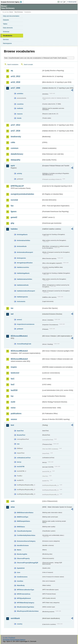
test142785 (21, 467)
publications (16, 413)
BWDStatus (21, 527)
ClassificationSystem (24, 531)
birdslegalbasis (22, 234)
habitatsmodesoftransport (26, 291)
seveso (14, 419)
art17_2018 (15, 131)
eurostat (14, 200)
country (20, 624)
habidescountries (23, 267)
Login (61, 2)
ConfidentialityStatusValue (26, 535)
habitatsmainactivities (25, 279)
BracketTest (21, 435)
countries (20, 104)
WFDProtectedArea (24, 594)
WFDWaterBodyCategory (26, 603)
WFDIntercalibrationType (26, 590)
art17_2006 (15, 88)
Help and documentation (11, 16)
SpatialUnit (21, 568)
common (15, 148)
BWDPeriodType (23, 517)
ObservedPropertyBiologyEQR (28, 563)
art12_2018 (15, 82)
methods (20, 108)
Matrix (19, 550)
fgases (14, 211)
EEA (12, 2)
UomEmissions (22, 577)
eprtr (13, 166)
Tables (5, 24)
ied (12, 314)
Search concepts (28, 64)
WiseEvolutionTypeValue (25, 607)
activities (20, 94)
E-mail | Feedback (9, 638)
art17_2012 (15, 125)
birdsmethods (22, 246)
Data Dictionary (19, 12)
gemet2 (14, 217)
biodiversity (16, 137)
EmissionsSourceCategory (26, 541)
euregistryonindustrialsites (22, 194)
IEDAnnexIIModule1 (19, 336)
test (12, 425)
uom (13, 501)
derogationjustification (25, 263)
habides (14, 229)
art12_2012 (15, 76)
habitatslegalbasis (23, 273)
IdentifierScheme (23, 545)
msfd (13, 402)
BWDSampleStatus (23, 521)
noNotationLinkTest (24, 458)
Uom (19, 572)
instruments (21, 301)
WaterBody (21, 585)
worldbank (15, 618)
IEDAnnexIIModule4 (19, 359)
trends (19, 118)
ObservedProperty (23, 558)
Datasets (6, 20)
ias (12, 308)
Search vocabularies (13, 64)
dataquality (16, 160)
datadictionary (17, 154)
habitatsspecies (22, 297)
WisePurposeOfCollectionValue (28, 611)
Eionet (11, 12)
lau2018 (14, 390)
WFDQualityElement (24, 598)
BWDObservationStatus (25, 513)
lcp (12, 396)
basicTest (20, 431)
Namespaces (7, 43)
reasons (20, 114)
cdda (13, 142)
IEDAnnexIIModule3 (19, 351)
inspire (14, 367)
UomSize (20, 581)
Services (6, 39)
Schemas (6, 32)
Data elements (8, 28)
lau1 (13, 379)
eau (18, 444)
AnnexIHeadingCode (24, 344)
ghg (12, 223)
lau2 (13, 384)
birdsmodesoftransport (25, 252)
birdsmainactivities (24, 240)
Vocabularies (8, 36)
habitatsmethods (23, 285)
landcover (15, 373)
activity (19, 173)
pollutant (20, 329)
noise (13, 408)
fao (12, 206)
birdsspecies (21, 258)
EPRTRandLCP (17, 186)
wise (13, 507)
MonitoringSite (22, 554)
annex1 (19, 320)
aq (12, 71)
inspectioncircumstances (26, 324)
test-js (19, 462)
